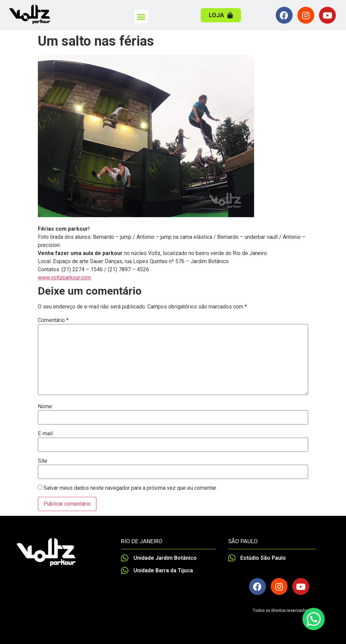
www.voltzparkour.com (64, 278)
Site (43, 461)
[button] (141, 17)
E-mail (45, 434)
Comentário (53, 320)
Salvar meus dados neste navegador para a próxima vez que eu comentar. (130, 488)
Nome (45, 407)
